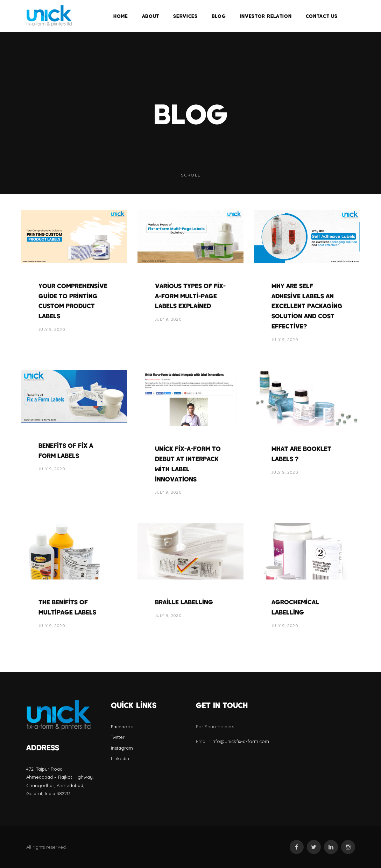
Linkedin (120, 758)
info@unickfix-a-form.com (240, 741)
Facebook (122, 727)
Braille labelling (184, 602)
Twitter (118, 737)
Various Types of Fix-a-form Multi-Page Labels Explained (190, 296)
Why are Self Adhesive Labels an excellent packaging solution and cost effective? (307, 306)
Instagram (122, 748)
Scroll (191, 184)
